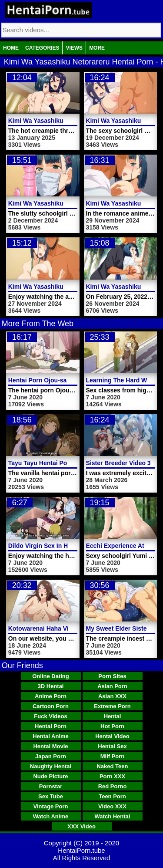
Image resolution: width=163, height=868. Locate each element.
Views (74, 48)
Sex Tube (51, 796)
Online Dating (51, 676)
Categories (42, 48)
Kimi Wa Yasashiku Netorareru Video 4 (64, 203)
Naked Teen (112, 766)
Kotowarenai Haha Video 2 (47, 628)
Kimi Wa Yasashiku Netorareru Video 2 (64, 287)
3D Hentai (51, 686)
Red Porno (113, 786)
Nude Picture (50, 776)
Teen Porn (112, 796)
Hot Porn (112, 726)
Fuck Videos (50, 716)
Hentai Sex (112, 746)
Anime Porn (51, 696)
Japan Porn (51, 756)
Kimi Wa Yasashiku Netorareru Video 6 (64, 121)
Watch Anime (51, 816)
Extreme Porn (112, 706)
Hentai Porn (51, 726)
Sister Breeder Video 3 (118, 463)
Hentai (113, 716)
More (97, 48)
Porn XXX (112, 776)
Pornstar (51, 786)
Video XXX (112, 806)
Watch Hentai (113, 816)
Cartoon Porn (51, 706)
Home (11, 48)
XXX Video (81, 826)
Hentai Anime (51, 736)
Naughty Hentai (51, 766)
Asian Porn (112, 686)
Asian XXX (112, 696)
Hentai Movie (50, 746)
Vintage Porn (51, 806)
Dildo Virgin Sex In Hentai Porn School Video (73, 546)
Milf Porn (113, 756)
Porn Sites (112, 676)
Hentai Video (112, 736)
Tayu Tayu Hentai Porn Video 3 (52, 463)
